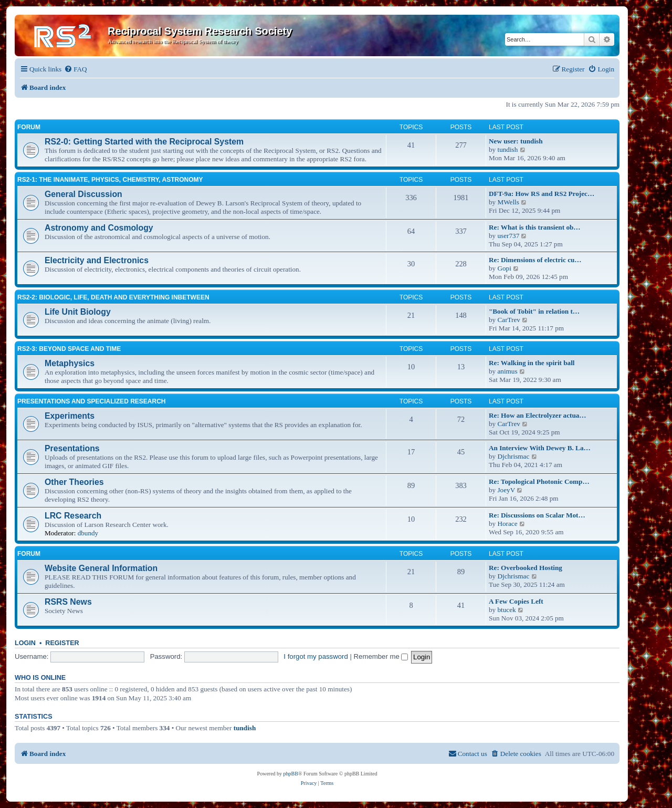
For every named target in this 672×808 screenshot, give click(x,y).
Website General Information (101, 568)
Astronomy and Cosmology (99, 228)
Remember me (381, 656)
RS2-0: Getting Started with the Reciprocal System (144, 142)
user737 (508, 236)
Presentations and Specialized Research (91, 401)
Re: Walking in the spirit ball (532, 363)
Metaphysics (70, 363)
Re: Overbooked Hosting (526, 568)
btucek (506, 610)
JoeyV (506, 490)
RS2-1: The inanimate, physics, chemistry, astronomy (110, 180)
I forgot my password (316, 656)
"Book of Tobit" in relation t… (534, 311)
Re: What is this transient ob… (535, 227)
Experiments (70, 416)
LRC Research (73, 516)
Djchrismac (513, 456)
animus (507, 371)
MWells (508, 202)
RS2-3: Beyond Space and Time (69, 349)
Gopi (504, 268)
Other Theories (74, 482)
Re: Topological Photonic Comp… (539, 481)
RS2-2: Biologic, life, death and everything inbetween (113, 297)
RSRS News (68, 602)
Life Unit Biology (78, 312)
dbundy (88, 533)
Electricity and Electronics (97, 260)
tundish (507, 149)
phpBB (291, 774)
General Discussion (83, 194)
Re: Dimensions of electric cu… (535, 260)
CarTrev (508, 320)
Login (25, 643)
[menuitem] (75, 69)
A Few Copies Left (516, 601)
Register (62, 643)
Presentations (72, 448)
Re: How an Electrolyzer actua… (538, 415)
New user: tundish (516, 141)
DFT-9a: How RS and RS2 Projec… (542, 194)
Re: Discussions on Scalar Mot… (537, 515)
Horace (507, 524)
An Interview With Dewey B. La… (540, 448)
